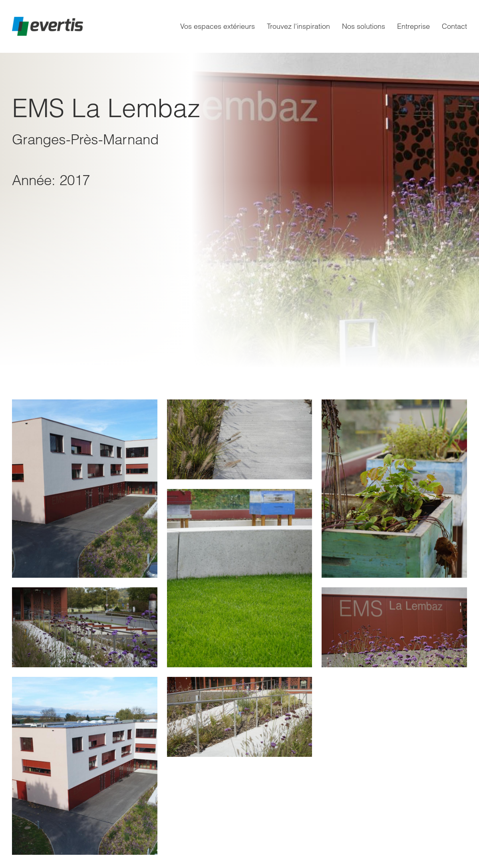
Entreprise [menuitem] (413, 26)
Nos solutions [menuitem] (364, 26)
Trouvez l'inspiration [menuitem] (298, 26)
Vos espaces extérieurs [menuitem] (218, 26)
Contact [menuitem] (454, 26)
